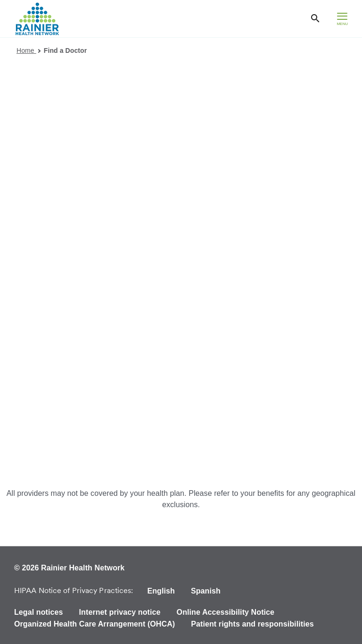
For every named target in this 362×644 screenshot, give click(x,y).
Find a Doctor (66, 50)
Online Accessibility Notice (226, 612)
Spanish (206, 591)
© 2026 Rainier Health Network (69, 568)
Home (29, 50)
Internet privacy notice (120, 612)
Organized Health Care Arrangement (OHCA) (95, 624)
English (161, 591)
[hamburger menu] (342, 19)
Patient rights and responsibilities (252, 624)
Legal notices (39, 612)
